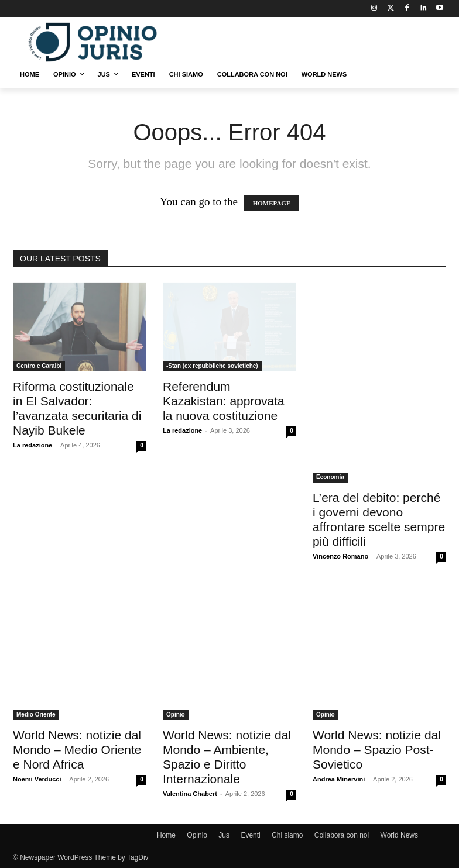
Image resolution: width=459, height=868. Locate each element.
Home (166, 835)
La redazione (32, 445)
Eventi (250, 835)
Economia (330, 477)
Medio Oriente (36, 714)
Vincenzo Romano (340, 556)
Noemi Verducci (37, 779)
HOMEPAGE (272, 203)
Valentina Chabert (190, 794)
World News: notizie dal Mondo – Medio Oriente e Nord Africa (77, 750)
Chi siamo (287, 835)
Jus (224, 835)
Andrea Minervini (339, 779)
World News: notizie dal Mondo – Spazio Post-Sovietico (377, 750)
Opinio (176, 714)
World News (399, 835)
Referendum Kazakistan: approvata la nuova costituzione (224, 401)
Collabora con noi (342, 835)
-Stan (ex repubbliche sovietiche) (212, 366)
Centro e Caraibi (39, 366)
